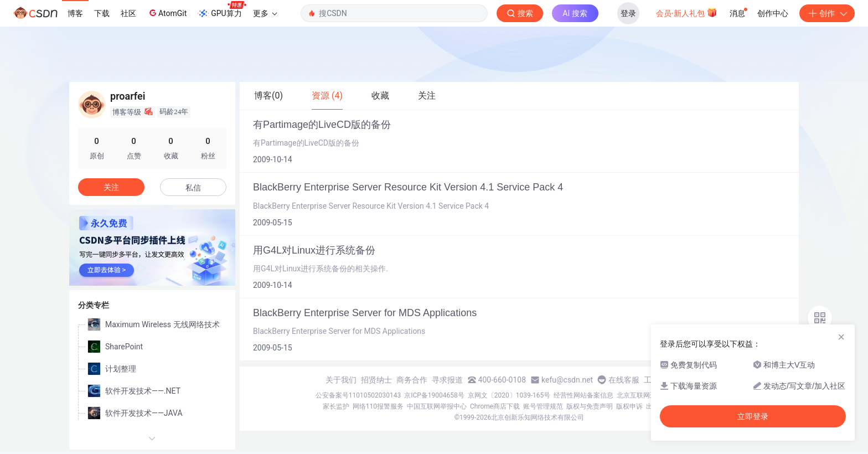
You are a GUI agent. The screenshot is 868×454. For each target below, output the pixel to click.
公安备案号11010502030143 (358, 395)
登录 (628, 13)
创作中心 (773, 13)
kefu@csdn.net (567, 380)
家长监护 (336, 406)
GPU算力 (222, 10)
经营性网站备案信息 (583, 395)
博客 (75, 13)
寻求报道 (447, 380)
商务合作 (412, 380)
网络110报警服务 (378, 406)
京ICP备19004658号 (434, 395)
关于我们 (341, 380)
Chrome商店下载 (495, 406)
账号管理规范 (543, 406)
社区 (128, 13)
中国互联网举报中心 (437, 406)
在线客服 (624, 380)
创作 (827, 13)
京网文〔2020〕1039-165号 (509, 395)
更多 (265, 13)
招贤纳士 (376, 380)
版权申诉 (629, 406)
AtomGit (167, 13)
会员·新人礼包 (687, 12)
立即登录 (753, 416)
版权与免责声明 (590, 406)
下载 (102, 13)
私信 (193, 188)
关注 (111, 187)
